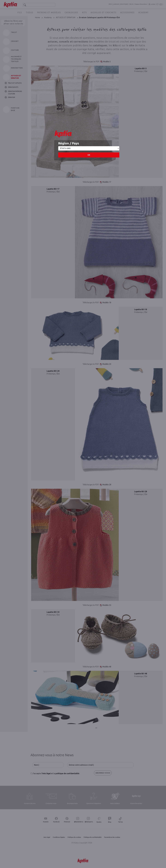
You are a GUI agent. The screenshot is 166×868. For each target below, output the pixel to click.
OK (89, 155)
